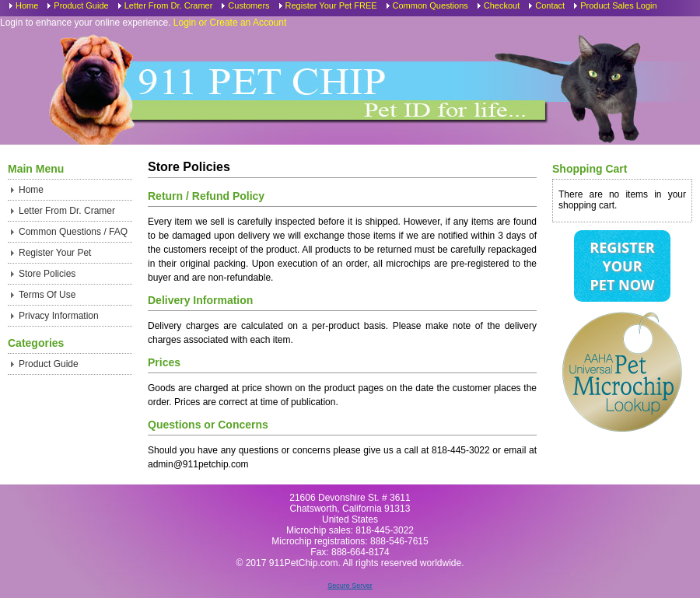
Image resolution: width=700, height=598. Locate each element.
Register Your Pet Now (622, 266)
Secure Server (350, 586)
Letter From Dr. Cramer (169, 5)
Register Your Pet (55, 253)
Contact (550, 5)
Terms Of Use (47, 295)
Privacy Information (59, 316)
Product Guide (81, 5)
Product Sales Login (618, 5)
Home (27, 5)
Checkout (502, 5)
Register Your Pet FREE (331, 5)
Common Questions (430, 5)
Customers (248, 5)
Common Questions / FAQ (73, 232)
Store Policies (47, 274)
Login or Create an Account (230, 23)
